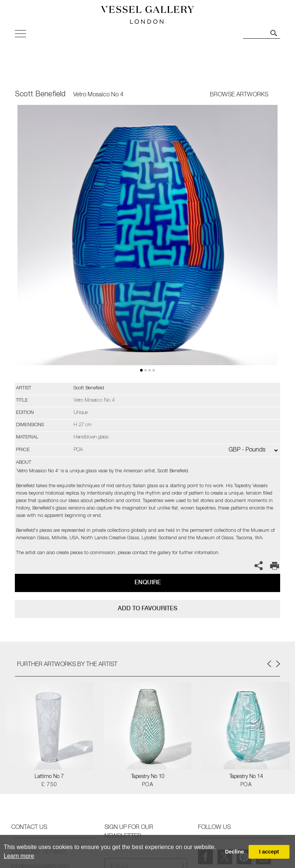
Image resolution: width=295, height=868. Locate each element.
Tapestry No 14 (246, 777)
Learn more (19, 856)
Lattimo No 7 (49, 777)
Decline (234, 852)
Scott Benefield (40, 95)
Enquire (148, 582)
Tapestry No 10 (148, 777)
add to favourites (147, 608)
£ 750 (49, 785)
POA (148, 785)
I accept (269, 852)
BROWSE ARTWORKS (239, 95)
